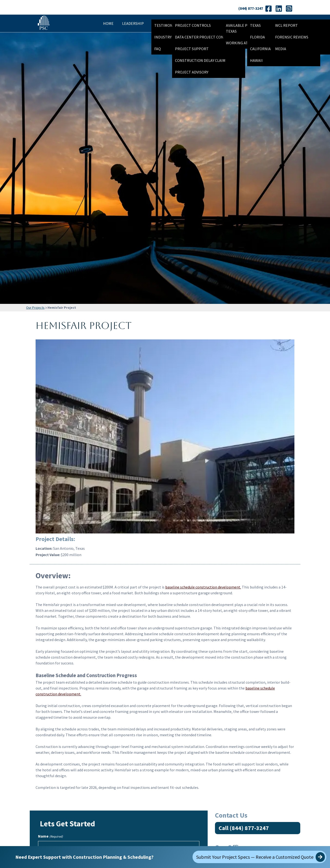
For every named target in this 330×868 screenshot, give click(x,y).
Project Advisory (192, 72)
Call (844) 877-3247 (244, 828)
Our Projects (35, 308)
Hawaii (256, 60)
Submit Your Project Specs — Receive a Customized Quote (261, 857)
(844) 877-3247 (251, 8)
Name (50, 836)
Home (108, 23)
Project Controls (193, 25)
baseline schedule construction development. (203, 587)
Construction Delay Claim (200, 60)
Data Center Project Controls (205, 37)
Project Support (192, 49)
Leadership (133, 23)
